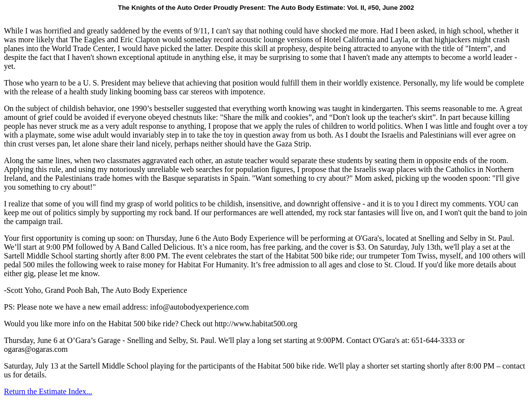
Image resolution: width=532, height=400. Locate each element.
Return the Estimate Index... (48, 391)
